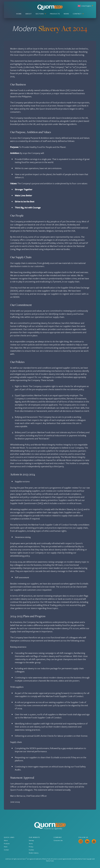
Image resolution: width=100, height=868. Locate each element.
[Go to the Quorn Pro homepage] (50, 7)
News (66, 14)
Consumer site (58, 840)
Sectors (41, 14)
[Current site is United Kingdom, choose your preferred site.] (79, 6)
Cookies (31, 850)
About (29, 14)
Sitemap (31, 840)
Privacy (31, 847)
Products (55, 14)
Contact (78, 14)
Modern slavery (34, 853)
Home (19, 14)
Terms (31, 843)
